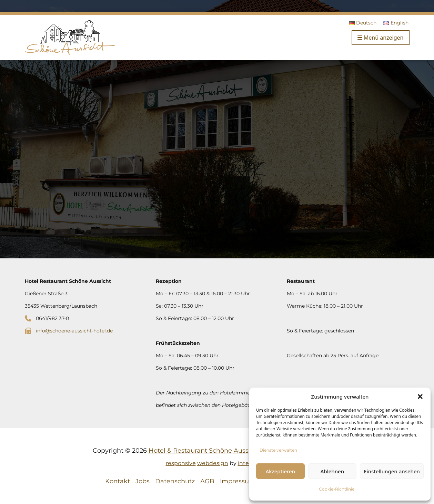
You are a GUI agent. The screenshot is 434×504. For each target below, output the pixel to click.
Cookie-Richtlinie (337, 489)
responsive (181, 463)
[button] (420, 397)
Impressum (238, 481)
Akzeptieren (280, 471)
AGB (207, 481)
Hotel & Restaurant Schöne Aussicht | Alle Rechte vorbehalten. (245, 451)
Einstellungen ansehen (392, 471)
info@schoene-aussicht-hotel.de (74, 331)
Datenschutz (175, 481)
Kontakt (118, 481)
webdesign (213, 463)
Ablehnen (332, 471)
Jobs (143, 481)
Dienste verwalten (278, 450)
